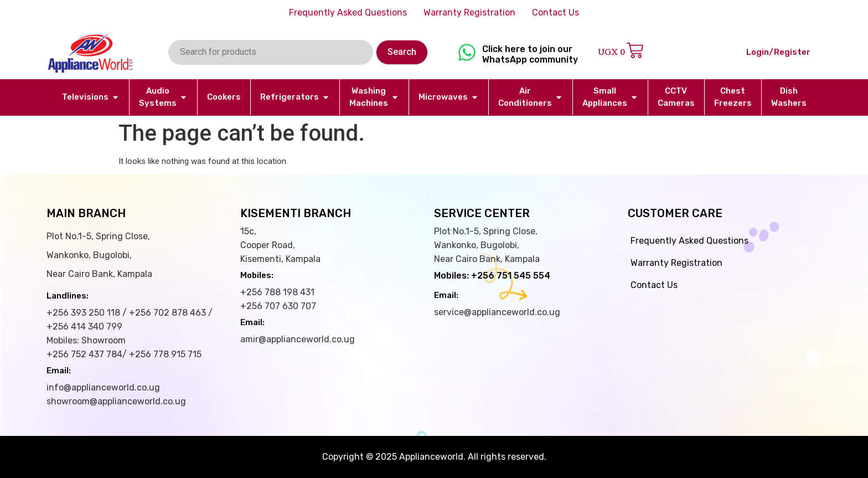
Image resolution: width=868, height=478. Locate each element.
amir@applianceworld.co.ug (298, 339)
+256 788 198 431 (277, 292)
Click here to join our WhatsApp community (530, 54)
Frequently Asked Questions (348, 12)
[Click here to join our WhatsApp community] (467, 52)
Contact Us (556, 12)
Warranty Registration (469, 12)
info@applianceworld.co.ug (103, 387)
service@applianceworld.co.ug (497, 312)
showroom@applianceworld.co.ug (116, 401)
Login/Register (778, 52)
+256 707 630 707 (278, 306)
